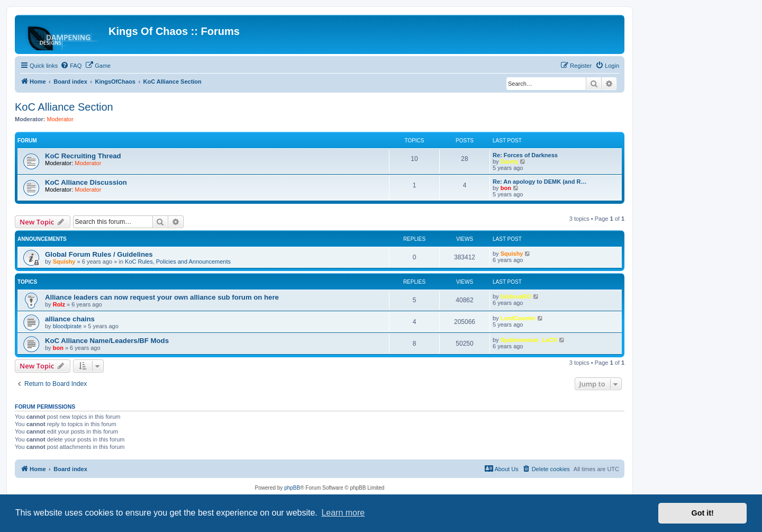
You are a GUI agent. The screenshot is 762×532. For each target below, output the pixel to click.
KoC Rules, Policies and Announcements (178, 262)
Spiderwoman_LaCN (529, 340)
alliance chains (70, 319)
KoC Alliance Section (64, 107)
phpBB (292, 488)
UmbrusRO (516, 296)
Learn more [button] (343, 513)
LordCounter (518, 318)
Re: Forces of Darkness (525, 155)
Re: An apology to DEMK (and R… (539, 182)
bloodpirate (67, 326)
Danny (510, 161)
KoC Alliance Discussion (86, 182)
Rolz (59, 304)
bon (506, 188)
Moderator (60, 119)
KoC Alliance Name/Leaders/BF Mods (107, 341)
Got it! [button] (703, 513)
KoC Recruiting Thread (83, 156)
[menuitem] (71, 66)
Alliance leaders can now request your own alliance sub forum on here (162, 297)
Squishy (64, 262)
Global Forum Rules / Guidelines (99, 254)
